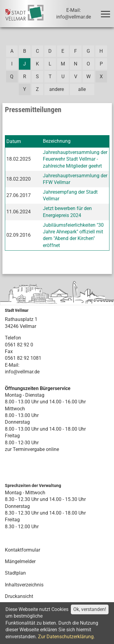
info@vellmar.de (22, 372)
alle (82, 89)
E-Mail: (12, 365)
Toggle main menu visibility (107, 11)
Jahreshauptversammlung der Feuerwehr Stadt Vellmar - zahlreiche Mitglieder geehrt (75, 159)
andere (57, 89)
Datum (14, 141)
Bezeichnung (57, 141)
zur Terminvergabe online (32, 449)
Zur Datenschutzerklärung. (66, 637)
